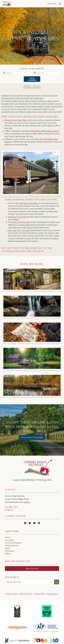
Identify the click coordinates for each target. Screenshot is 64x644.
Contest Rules (39, 594)
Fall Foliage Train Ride (28, 203)
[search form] (30, 582)
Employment (52, 594)
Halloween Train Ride (17, 217)
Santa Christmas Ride (21, 222)
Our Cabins (10, 540)
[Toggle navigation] (60, 4)
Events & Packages (13, 543)
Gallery (8, 554)
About (7, 548)
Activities (28, 87)
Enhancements (11, 545)
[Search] (57, 582)
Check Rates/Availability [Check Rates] (32, 437)
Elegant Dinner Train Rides (16, 120)
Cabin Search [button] (52, 4)
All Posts (37, 87)
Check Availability (32, 79)
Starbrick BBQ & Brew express (46, 131)
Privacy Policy (12, 594)
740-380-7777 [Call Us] (11, 507)
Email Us (9, 510)
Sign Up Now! (32, 569)
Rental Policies (26, 594)
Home (8, 537)
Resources (9, 551)
